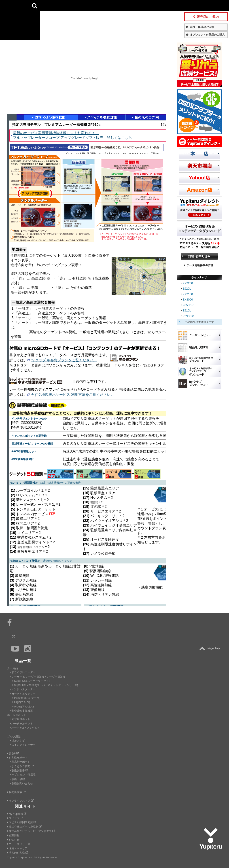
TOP (211, 649)
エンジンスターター (23, 689)
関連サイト (25, 806)
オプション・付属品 (23, 775)
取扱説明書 (19, 771)
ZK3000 (188, 300)
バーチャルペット (21, 724)
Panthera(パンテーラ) (26, 698)
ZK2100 (188, 294)
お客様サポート (154, 5)
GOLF (73, 6)
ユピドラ (15, 818)
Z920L (187, 289)
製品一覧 (132, 5)
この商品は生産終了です (199, 322)
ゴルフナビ (17, 741)
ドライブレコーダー (23, 672)
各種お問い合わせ (21, 783)
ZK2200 (188, 283)
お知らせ (13, 840)
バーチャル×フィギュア (25, 728)
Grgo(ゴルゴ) (21, 702)
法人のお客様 (18, 853)
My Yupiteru (17, 814)
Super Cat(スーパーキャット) (31, 681)
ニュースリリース (19, 844)
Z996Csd (189, 316)
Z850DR (188, 305)
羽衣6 (13, 754)
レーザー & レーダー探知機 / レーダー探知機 (38, 677)
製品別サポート (20, 762)
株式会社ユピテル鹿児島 (24, 827)
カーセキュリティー (23, 694)
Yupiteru (20, 20)
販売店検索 (16, 792)
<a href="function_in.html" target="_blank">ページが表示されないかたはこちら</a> (87, 360)
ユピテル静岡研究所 (22, 822)
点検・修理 (17, 779)
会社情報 (116, 5)
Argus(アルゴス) (23, 707)
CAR (51, 6)
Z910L (187, 310)
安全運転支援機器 (21, 711)
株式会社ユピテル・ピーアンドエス (31, 831)
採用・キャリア (17, 848)
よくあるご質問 (22, 766)
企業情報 (13, 835)
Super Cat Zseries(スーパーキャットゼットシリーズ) (45, 685)
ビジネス (95, 6)
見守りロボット (20, 719)
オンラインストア (20, 801)
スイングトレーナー (23, 745)
